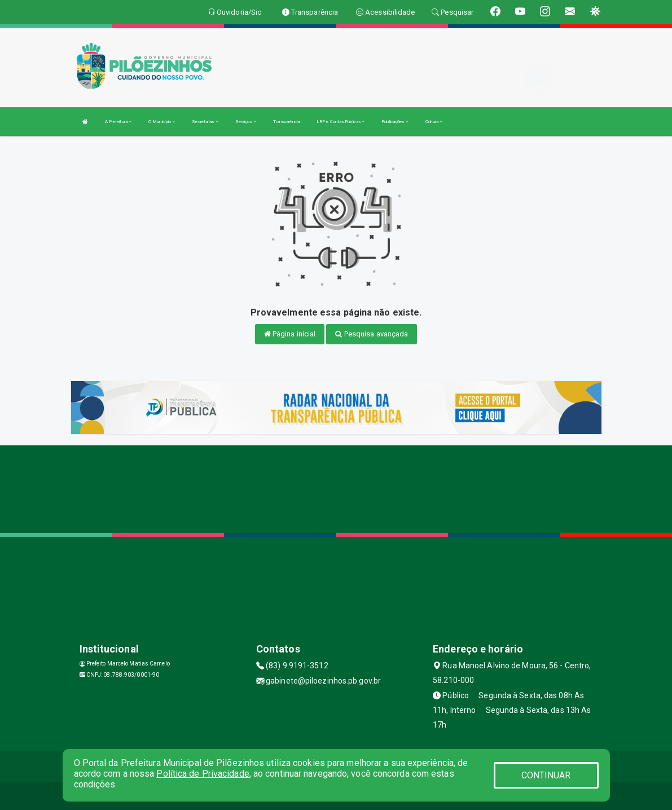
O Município (162, 122)
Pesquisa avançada (372, 334)
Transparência (286, 122)
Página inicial (290, 334)
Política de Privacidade (203, 774)
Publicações (395, 122)
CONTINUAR (546, 775)
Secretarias (205, 122)
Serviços (246, 122)
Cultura (434, 122)
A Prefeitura (118, 122)
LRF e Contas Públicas (341, 122)
